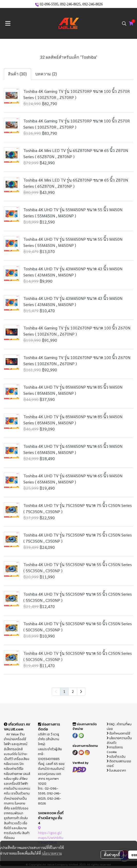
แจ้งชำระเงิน (116, 757)
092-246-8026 (92, 4)
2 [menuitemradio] (73, 691)
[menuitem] (81, 692)
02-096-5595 (49, 4)
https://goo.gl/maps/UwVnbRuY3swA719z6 (51, 835)
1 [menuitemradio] (64, 691)
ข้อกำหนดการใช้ (118, 733)
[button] (124, 23)
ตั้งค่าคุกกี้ (112, 855)
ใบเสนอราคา (116, 771)
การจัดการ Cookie (115, 750)
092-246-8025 (70, 4)
